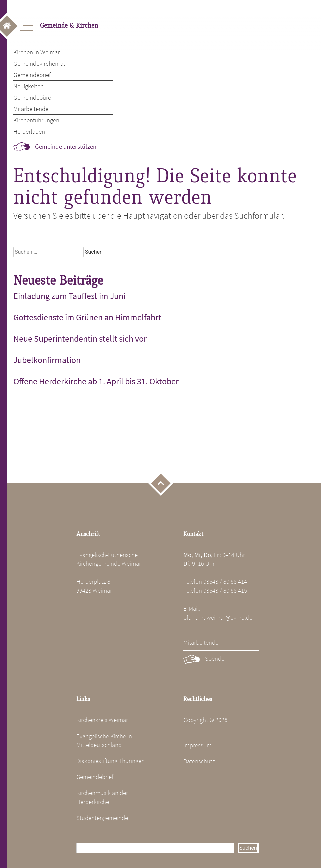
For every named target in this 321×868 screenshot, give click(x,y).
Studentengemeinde (102, 818)
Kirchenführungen (36, 120)
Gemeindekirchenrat (39, 63)
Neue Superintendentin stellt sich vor (80, 339)
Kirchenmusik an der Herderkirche (102, 797)
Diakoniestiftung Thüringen (110, 761)
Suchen (248, 848)
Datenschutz (199, 761)
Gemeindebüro (32, 97)
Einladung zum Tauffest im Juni (69, 296)
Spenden (216, 658)
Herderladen (29, 131)
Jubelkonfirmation (47, 360)
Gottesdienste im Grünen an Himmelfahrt (87, 317)
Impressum (197, 745)
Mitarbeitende (31, 109)
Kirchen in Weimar (36, 52)
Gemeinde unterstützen (66, 146)
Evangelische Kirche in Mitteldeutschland (104, 740)
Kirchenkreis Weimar (102, 720)
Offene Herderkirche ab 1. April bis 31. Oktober (96, 381)
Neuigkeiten (28, 86)
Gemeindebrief (32, 75)
